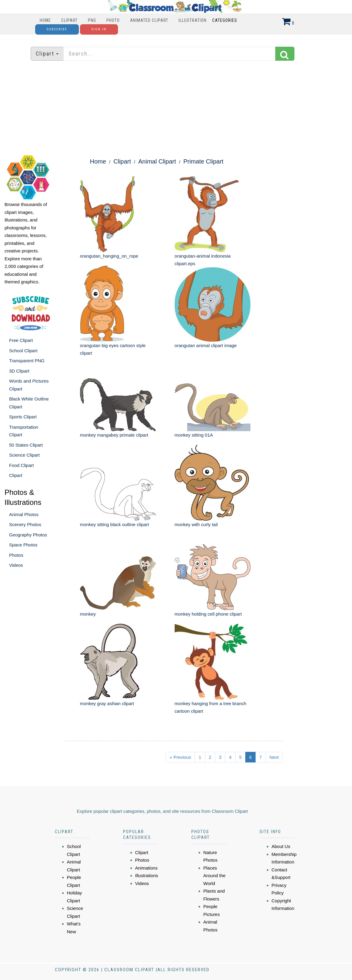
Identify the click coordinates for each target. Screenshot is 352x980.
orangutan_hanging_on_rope (109, 256)
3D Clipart (19, 371)
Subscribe (57, 29)
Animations (146, 868)
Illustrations (147, 875)
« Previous (180, 757)
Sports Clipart (23, 417)
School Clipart (23, 351)
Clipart (69, 20)
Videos (16, 565)
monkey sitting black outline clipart (115, 524)
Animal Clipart (157, 161)
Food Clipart (22, 465)
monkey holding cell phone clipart (208, 614)
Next (274, 757)
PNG (92, 20)
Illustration (193, 20)
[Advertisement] (176, 108)
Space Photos (23, 545)
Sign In (99, 29)
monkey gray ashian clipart (107, 703)
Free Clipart (21, 340)
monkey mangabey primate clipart (114, 435)
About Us (281, 846)
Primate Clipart (203, 161)
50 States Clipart (26, 445)
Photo (113, 20)
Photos (16, 555)
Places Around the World (215, 876)
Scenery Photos (25, 524)
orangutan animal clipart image (206, 345)
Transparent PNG (27, 361)
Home (45, 20)
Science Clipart (24, 455)
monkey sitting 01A (194, 435)
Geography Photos (28, 535)
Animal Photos (24, 514)
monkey (88, 614)
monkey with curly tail (196, 524)
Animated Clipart (149, 20)
